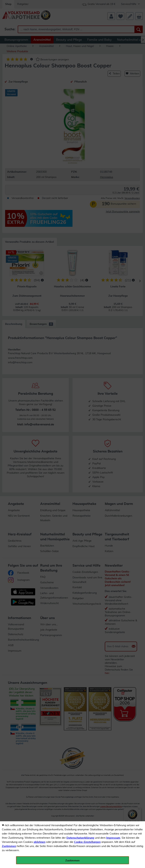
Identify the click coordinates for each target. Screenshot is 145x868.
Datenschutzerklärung (80, 838)
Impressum (113, 838)
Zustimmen (9, 846)
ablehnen (39, 842)
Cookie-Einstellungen (87, 842)
